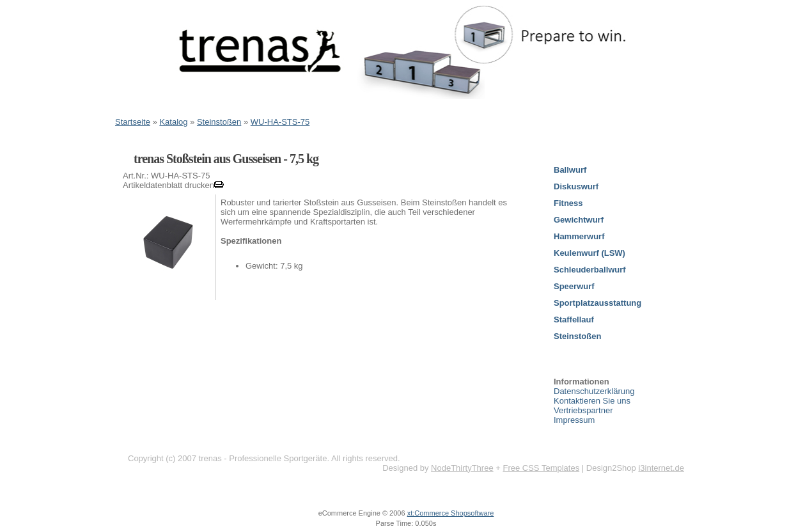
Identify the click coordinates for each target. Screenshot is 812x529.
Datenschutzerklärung (594, 391)
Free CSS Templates (541, 468)
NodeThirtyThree (462, 468)
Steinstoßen (219, 122)
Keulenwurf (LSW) (589, 253)
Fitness (568, 203)
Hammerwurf (579, 236)
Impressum (574, 420)
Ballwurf (570, 170)
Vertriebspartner (583, 410)
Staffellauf (574, 320)
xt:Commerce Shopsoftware (451, 513)
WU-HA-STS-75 (280, 122)
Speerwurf (574, 286)
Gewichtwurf (579, 220)
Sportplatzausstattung (597, 303)
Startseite (133, 122)
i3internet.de (661, 468)
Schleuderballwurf (590, 270)
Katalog (173, 122)
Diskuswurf (576, 186)
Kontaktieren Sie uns (592, 401)
